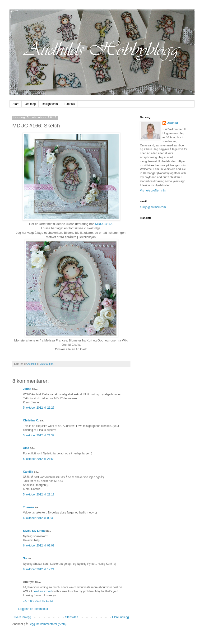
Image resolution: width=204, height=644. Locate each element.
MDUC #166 (104, 224)
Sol (25, 558)
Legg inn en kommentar (33, 609)
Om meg (30, 104)
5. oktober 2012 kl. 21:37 (39, 435)
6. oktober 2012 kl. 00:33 (39, 518)
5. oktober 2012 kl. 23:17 (39, 495)
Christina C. (31, 420)
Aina (26, 448)
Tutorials (70, 104)
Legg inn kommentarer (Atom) (48, 624)
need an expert (42, 591)
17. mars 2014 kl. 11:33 (38, 601)
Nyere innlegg (22, 617)
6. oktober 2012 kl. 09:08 (39, 546)
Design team (50, 104)
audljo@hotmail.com (153, 207)
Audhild (173, 123)
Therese (28, 507)
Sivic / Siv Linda (34, 531)
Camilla (28, 472)
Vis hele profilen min (153, 191)
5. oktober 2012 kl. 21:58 (39, 459)
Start (16, 104)
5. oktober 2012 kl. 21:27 (39, 408)
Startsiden (72, 617)
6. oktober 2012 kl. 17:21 (39, 569)
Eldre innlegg (121, 617)
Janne (27, 389)
